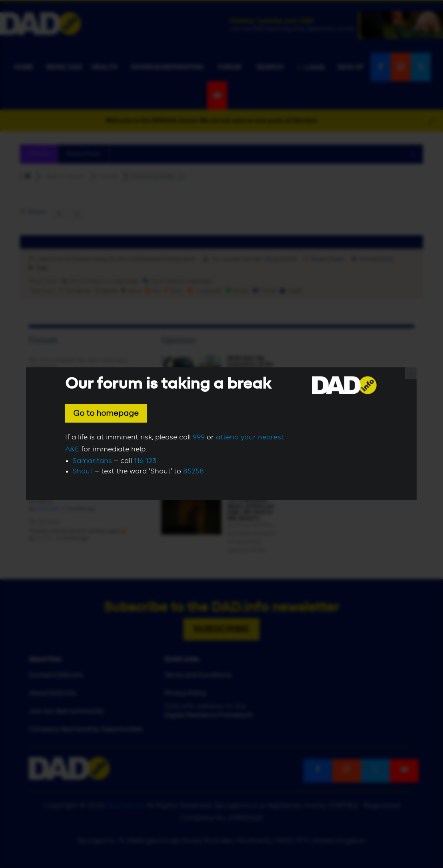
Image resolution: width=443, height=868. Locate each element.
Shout (83, 471)
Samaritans (92, 461)
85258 (194, 471)
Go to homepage (106, 413)
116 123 (145, 461)
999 (199, 437)
